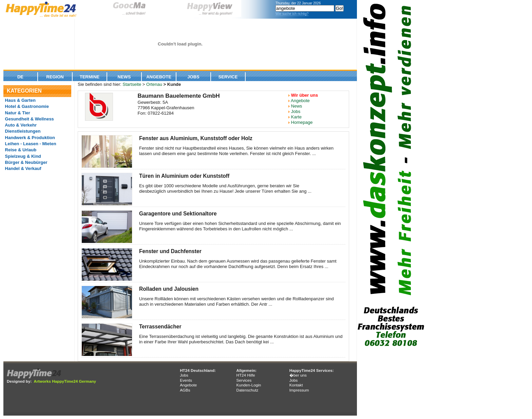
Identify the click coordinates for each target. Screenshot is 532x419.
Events (186, 380)
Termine (90, 77)
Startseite (132, 84)
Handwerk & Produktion (29, 138)
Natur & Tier (17, 113)
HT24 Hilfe (245, 375)
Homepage (302, 122)
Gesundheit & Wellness (29, 119)
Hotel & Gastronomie (26, 106)
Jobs (193, 77)
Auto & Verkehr (20, 125)
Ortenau (154, 84)
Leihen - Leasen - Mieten (30, 144)
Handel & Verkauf (23, 168)
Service (228, 77)
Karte (296, 117)
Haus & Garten (20, 100)
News (124, 77)
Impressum (299, 390)
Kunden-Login (249, 385)
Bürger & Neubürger (26, 162)
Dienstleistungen (22, 131)
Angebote (159, 77)
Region (55, 77)
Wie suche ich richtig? (292, 14)
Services (244, 380)
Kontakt (296, 385)
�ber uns (298, 375)
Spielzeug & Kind (22, 156)
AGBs (185, 390)
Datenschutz (247, 390)
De (20, 77)
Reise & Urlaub (20, 150)
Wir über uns (305, 95)
